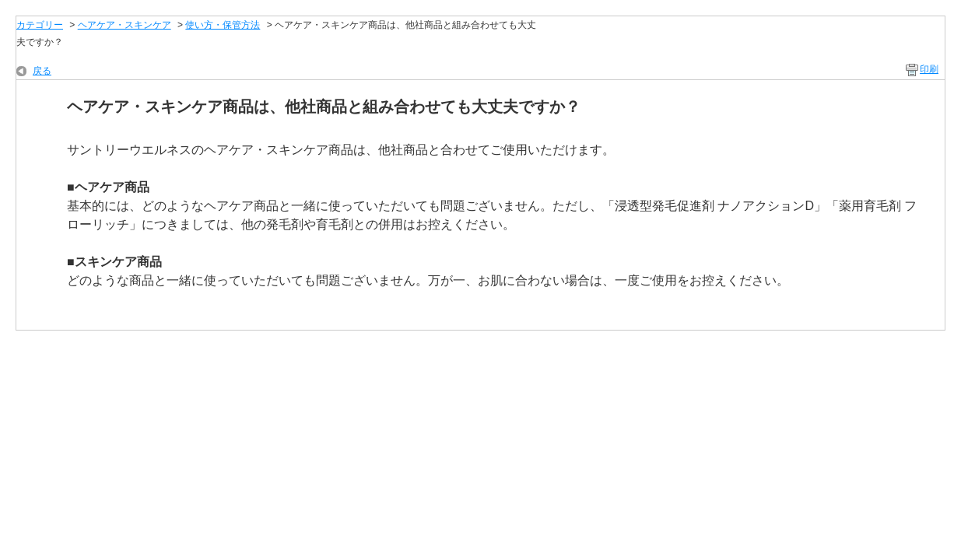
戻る (42, 71)
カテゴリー (40, 25)
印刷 (929, 69)
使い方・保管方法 (223, 25)
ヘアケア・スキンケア (125, 25)
